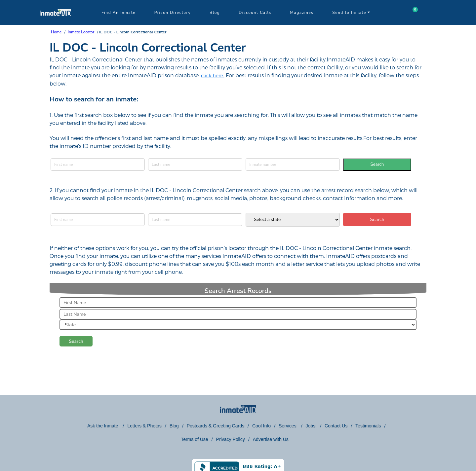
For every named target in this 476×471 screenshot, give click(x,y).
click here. (213, 76)
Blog (215, 13)
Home (56, 32)
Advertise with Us (271, 439)
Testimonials (368, 426)
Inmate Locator (81, 32)
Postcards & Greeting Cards (216, 426)
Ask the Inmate (103, 426)
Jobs (311, 426)
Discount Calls (255, 13)
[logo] (55, 23)
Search (377, 164)
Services (288, 426)
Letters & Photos (144, 426)
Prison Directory (173, 13)
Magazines (302, 13)
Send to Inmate (351, 13)
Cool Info (261, 426)
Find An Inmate (119, 13)
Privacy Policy (231, 439)
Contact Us (336, 426)
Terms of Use (194, 439)
